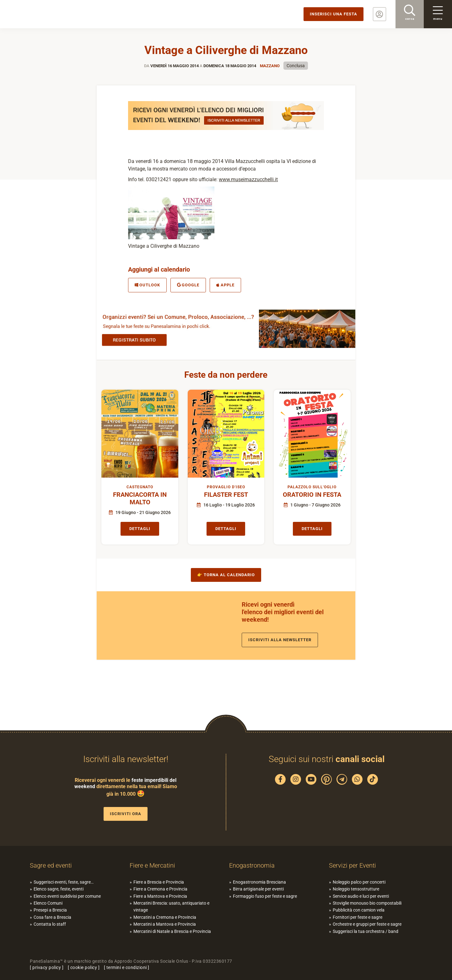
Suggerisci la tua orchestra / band (366, 931)
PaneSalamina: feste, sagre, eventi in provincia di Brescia (49, 14)
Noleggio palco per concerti (359, 882)
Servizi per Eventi (352, 865)
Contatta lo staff (50, 924)
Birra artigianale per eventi (258, 889)
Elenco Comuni (48, 903)
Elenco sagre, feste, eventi (59, 889)
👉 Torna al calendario (226, 575)
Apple (225, 285)
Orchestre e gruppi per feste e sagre (367, 924)
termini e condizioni (127, 967)
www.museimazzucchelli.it (248, 179)
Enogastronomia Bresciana (259, 882)
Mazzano (270, 66)
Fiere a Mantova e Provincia (160, 896)
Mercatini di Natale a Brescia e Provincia (172, 931)
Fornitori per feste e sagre (358, 917)
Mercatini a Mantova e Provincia (165, 924)
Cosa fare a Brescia (52, 917)
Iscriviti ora (126, 814)
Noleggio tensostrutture (356, 889)
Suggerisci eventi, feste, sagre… (64, 882)
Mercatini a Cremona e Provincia (165, 917)
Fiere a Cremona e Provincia (160, 889)
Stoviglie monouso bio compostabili (367, 903)
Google (188, 285)
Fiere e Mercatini (152, 865)
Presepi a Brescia (50, 910)
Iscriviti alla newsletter (280, 640)
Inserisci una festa (334, 14)
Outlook (147, 285)
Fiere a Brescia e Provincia (159, 882)
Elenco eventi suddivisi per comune (67, 896)
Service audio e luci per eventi (361, 896)
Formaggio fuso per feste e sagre (265, 896)
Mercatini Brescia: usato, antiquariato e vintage (171, 907)
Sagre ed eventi (51, 865)
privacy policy (47, 967)
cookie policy (84, 967)
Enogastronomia (252, 865)
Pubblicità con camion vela (359, 910)
